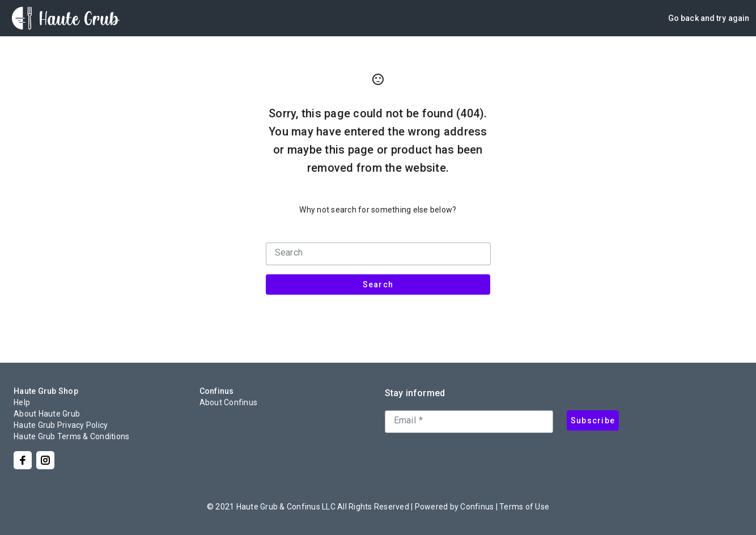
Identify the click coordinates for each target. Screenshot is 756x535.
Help (22, 402)
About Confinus (229, 402)
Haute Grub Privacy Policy (61, 425)
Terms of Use (524, 507)
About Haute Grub (47, 414)
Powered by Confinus (455, 507)
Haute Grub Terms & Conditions (71, 436)
